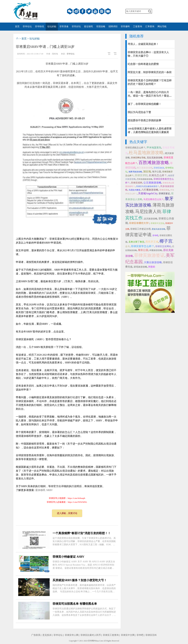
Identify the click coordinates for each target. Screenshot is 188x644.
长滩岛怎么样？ (158, 175)
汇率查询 (150, 26)
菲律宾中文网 (128, 635)
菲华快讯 (40, 26)
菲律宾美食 (164, 190)
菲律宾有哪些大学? (139, 223)
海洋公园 (157, 172)
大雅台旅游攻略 (153, 262)
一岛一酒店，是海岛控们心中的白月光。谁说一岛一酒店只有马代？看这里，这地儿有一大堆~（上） (148, 96)
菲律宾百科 (151, 635)
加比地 (147, 171)
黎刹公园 (143, 250)
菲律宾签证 (164, 194)
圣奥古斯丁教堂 (136, 242)
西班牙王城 (152, 242)
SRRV (49, 490)
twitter (89, 11)
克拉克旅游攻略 (155, 158)
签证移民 (89, 26)
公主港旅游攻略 (152, 183)
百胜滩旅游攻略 (154, 163)
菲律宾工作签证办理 (140, 229)
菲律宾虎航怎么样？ (135, 148)
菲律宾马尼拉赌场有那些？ (148, 186)
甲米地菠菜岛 (154, 148)
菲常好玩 (76, 26)
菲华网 (91, 641)
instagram (102, 11)
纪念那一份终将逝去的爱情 (143, 64)
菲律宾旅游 (159, 168)
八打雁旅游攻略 (150, 190)
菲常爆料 (125, 26)
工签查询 (138, 26)
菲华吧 (155, 235)
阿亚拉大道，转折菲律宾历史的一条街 (150, 72)
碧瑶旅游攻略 (140, 267)
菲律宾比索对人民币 (91, 635)
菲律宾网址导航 (138, 158)
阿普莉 (152, 267)
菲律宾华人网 (72, 635)
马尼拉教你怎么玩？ (153, 199)
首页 (17, 26)
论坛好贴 (52, 26)
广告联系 (36, 635)
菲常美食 (64, 26)
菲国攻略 (101, 26)
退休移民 (40, 490)
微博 (76, 11)
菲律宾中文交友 (157, 223)
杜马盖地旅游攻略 (146, 153)
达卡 (128, 246)
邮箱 (108, 11)
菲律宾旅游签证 (149, 255)
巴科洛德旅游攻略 (145, 179)
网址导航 (162, 26)
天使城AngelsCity (148, 193)
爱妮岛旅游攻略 (158, 229)
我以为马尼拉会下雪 (139, 112)
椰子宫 (166, 241)
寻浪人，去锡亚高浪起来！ (143, 44)
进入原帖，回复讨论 (67, 513)
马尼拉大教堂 (134, 190)
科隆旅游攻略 (156, 250)
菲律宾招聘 (137, 183)
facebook (83, 11)
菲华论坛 (27, 26)
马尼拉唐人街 (148, 211)
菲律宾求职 (141, 175)
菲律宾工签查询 (111, 635)
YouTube (95, 11)
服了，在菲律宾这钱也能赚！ (144, 104)
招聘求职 (113, 26)
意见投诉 (47, 635)
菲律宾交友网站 (163, 246)
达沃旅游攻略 (151, 219)
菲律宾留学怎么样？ (143, 246)
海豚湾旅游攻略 (135, 172)
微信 (70, 11)
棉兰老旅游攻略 (145, 168)
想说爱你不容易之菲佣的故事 (144, 120)
